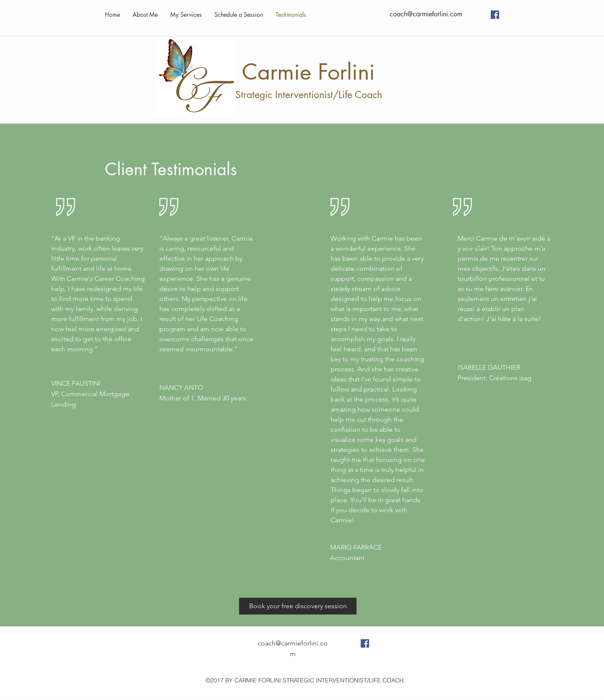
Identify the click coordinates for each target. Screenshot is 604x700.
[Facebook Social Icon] (495, 15)
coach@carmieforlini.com (426, 14)
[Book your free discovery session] (298, 606)
